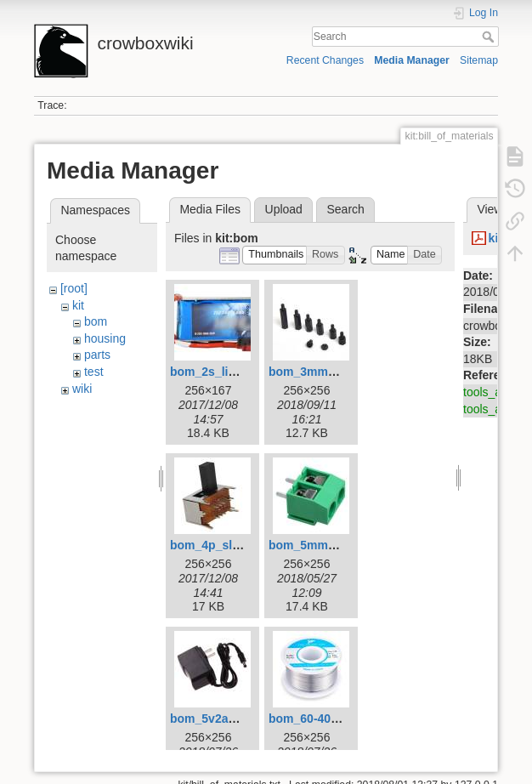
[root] (74, 288)
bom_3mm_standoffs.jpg (339, 372)
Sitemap (479, 60)
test (94, 372)
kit (78, 305)
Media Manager (412, 60)
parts (97, 355)
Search (490, 37)
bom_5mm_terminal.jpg (335, 545)
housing (105, 338)
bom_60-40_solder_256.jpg (345, 719)
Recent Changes (325, 60)
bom (96, 321)
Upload (284, 209)
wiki (82, 389)
